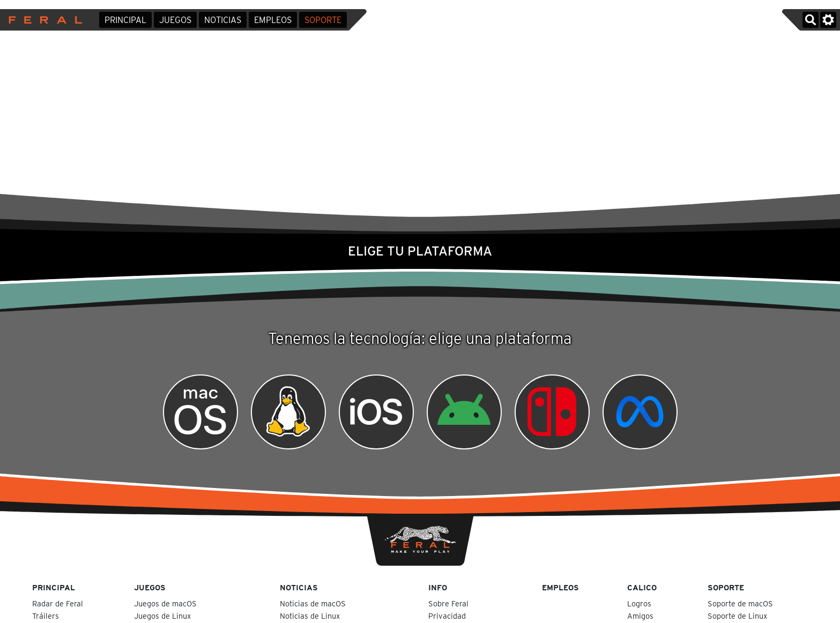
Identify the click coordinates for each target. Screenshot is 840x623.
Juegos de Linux (163, 616)
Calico (642, 587)
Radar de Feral (58, 603)
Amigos (640, 616)
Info (438, 587)
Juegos (175, 20)
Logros (639, 603)
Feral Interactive (43, 20)
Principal (125, 20)
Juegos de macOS (166, 603)
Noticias (223, 20)
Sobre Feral (448, 603)
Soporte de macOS (741, 603)
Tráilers (46, 616)
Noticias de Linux (311, 616)
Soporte (323, 20)
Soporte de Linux (738, 616)
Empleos (273, 20)
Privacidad (447, 616)
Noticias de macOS (314, 603)
